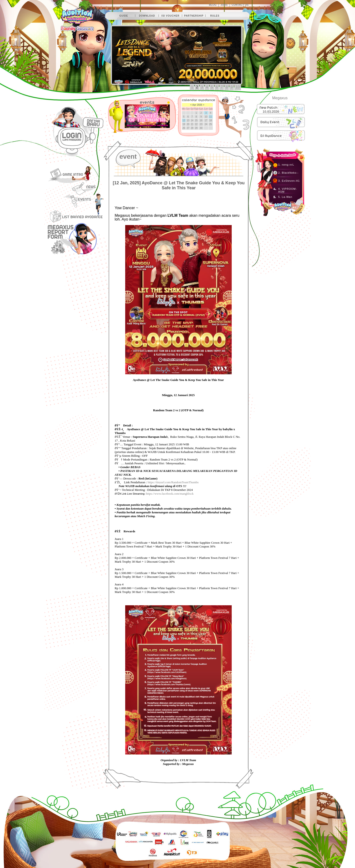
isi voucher (170, 16)
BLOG (213, 5)
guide (124, 16)
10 (238, 87)
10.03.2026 (271, 112)
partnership (194, 16)
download (147, 16)
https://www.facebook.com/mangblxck (170, 494)
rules (215, 16)
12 (184, 120)
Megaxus (280, 98)
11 (211, 117)
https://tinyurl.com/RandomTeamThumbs (173, 482)
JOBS (224, 5)
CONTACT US (240, 5)
